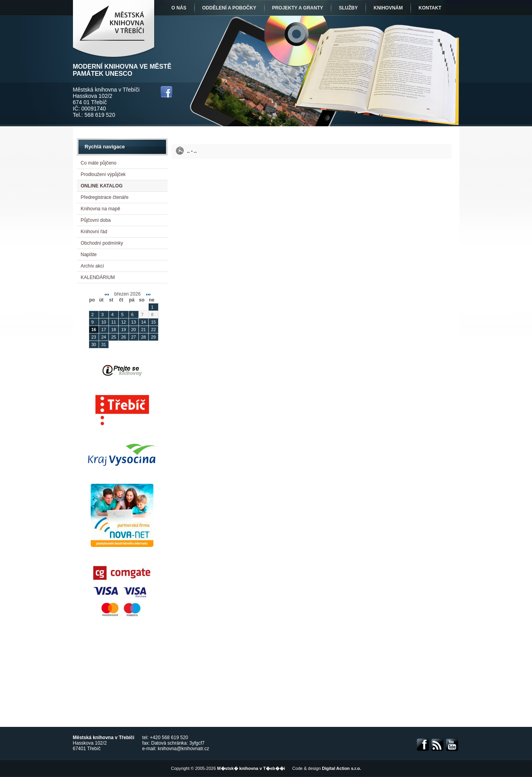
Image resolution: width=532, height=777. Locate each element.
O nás (179, 8)
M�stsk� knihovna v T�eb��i (251, 768)
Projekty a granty (298, 8)
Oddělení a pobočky (229, 8)
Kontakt (430, 8)
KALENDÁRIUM (98, 277)
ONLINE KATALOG (102, 186)
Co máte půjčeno (99, 163)
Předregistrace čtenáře (105, 197)
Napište (89, 255)
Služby (348, 8)
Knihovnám (388, 8)
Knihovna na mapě (101, 209)
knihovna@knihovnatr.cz (183, 749)
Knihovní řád (94, 232)
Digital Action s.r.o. (341, 768)
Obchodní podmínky (102, 243)
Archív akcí (92, 266)
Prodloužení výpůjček (103, 174)
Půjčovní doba (96, 220)
